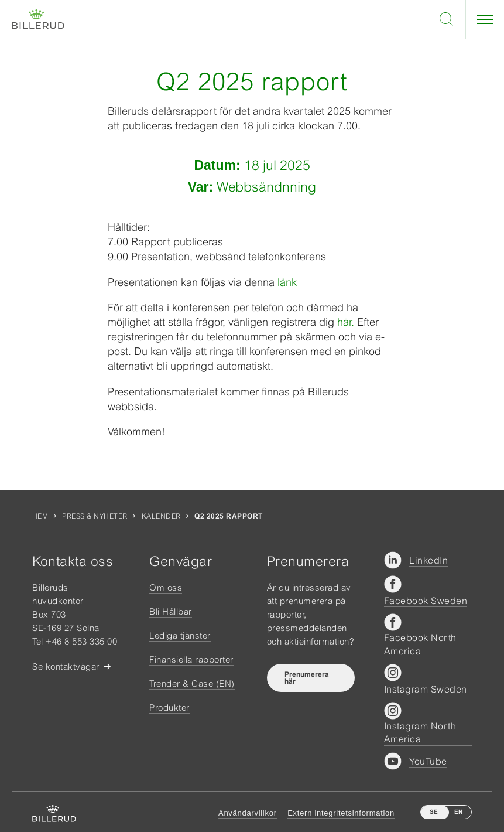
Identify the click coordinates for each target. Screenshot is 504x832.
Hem (40, 516)
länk (287, 282)
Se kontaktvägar (66, 666)
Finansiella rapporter (191, 659)
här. (347, 322)
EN (458, 812)
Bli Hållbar (171, 611)
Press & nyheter (95, 516)
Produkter (169, 707)
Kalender (161, 516)
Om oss (166, 587)
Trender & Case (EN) (192, 683)
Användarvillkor (248, 813)
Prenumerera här (307, 678)
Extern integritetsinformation (341, 813)
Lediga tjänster (180, 635)
